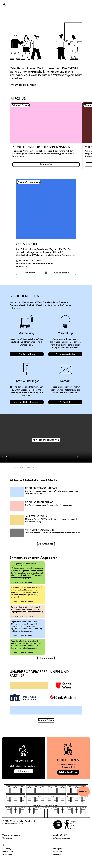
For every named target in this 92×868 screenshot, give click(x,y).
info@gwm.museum (62, 840)
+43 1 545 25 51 (60, 837)
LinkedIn (57, 856)
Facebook (57, 853)
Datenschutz (8, 853)
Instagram (58, 850)
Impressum (7, 856)
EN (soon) (7, 850)
